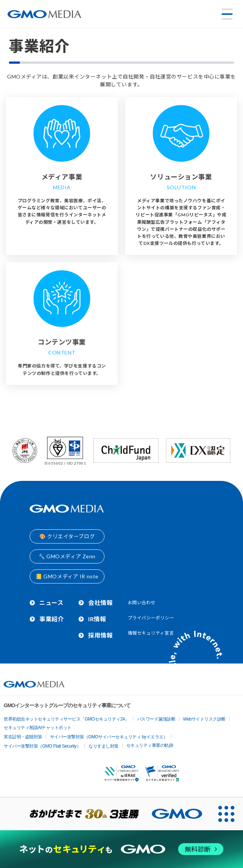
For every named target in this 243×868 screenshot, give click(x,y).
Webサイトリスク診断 (204, 719)
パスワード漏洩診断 (156, 719)
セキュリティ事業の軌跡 (150, 745)
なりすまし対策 (104, 746)
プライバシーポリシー (151, 618)
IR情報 (97, 619)
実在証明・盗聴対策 (23, 737)
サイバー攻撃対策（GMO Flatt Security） (42, 746)
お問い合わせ (142, 603)
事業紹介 (51, 619)
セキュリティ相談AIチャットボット (38, 728)
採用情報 (100, 635)
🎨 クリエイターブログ (67, 536)
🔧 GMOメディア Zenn (67, 556)
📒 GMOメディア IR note (67, 576)
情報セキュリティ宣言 (151, 633)
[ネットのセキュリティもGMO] (121, 849)
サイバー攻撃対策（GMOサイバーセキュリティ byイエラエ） (109, 737)
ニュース (51, 603)
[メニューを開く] (227, 14)
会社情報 (100, 603)
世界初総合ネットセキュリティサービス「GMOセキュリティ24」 (66, 719)
